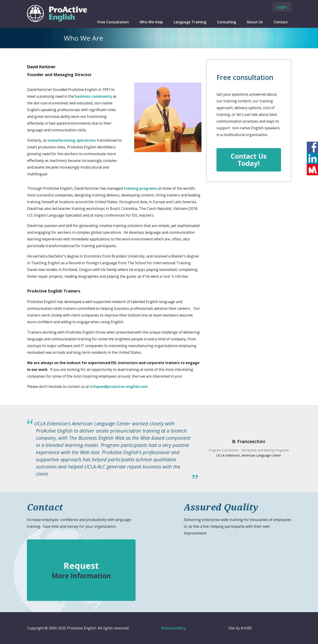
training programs (140, 188)
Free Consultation (113, 22)
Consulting (227, 22)
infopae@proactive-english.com (119, 387)
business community (93, 96)
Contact (281, 22)
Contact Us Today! (249, 160)
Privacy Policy (174, 628)
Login (282, 7)
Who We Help (151, 22)
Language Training (190, 22)
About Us (255, 22)
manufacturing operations (72, 140)
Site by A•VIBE (240, 628)
